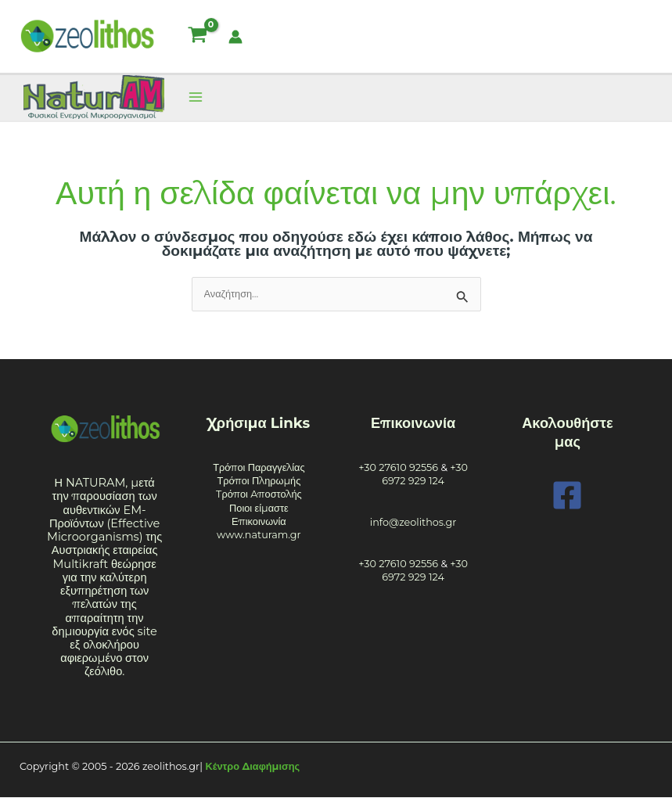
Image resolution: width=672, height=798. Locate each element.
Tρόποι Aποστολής (259, 494)
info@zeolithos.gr (413, 522)
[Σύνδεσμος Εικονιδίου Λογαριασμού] (235, 37)
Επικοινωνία (259, 521)
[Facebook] (567, 495)
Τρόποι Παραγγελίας (259, 467)
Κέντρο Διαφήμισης (253, 766)
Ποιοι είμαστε (259, 508)
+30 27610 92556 (398, 467)
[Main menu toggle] (195, 97)
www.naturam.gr (259, 535)
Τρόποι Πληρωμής (259, 481)
